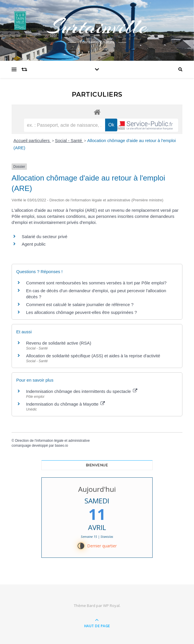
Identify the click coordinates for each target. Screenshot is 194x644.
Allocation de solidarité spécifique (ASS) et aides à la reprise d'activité (93, 356)
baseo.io (61, 446)
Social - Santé (69, 140)
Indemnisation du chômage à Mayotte (65, 404)
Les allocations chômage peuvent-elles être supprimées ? (82, 312)
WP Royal (111, 606)
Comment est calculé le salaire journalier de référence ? (80, 304)
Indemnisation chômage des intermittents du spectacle (82, 391)
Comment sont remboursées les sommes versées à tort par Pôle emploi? (96, 283)
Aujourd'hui (97, 489)
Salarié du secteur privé (45, 237)
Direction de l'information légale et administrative (52, 441)
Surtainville (97, 27)
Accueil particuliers (32, 140)
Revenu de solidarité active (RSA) (59, 343)
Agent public (34, 244)
